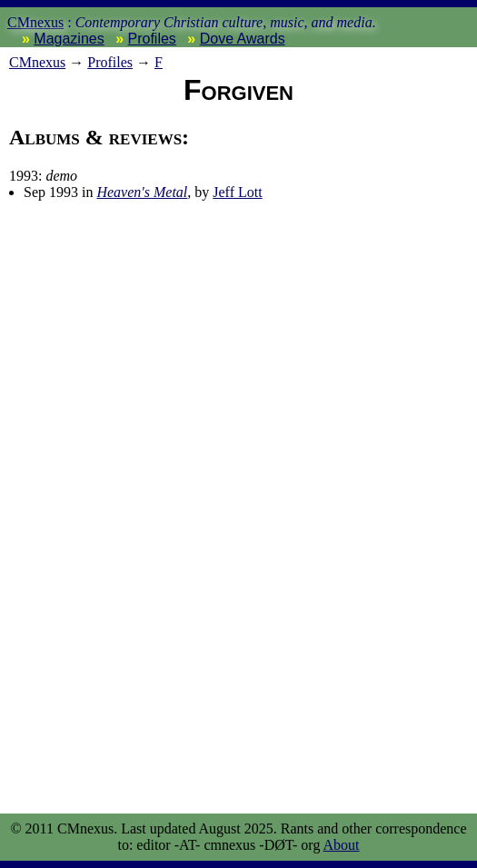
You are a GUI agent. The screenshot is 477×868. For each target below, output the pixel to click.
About (342, 845)
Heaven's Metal (142, 192)
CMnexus (35, 22)
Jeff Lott (237, 192)
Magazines (69, 39)
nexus (37, 62)
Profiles (152, 39)
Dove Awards (243, 39)
